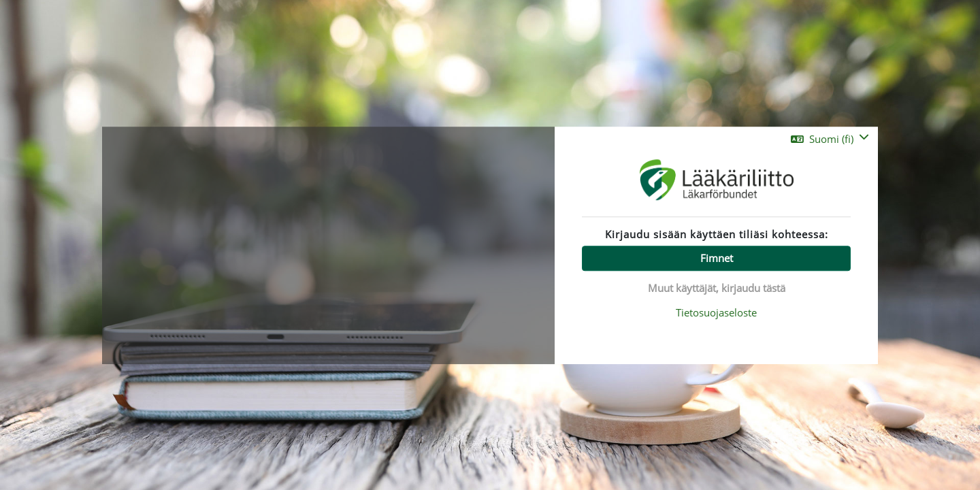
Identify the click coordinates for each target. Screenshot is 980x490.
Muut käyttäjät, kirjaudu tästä (717, 288)
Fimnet (717, 258)
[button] (830, 139)
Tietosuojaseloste (716, 312)
